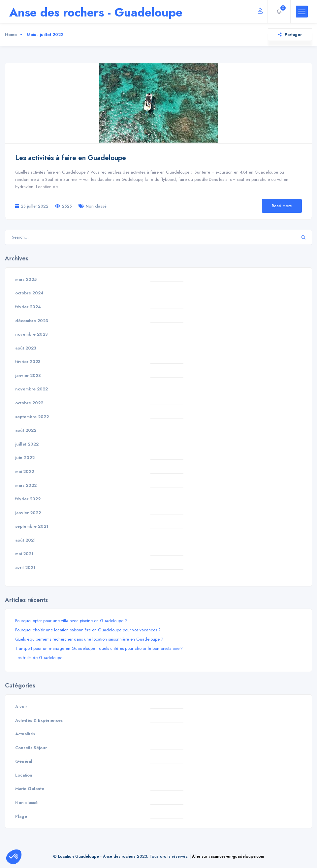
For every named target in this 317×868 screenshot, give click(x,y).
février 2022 (28, 499)
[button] (14, 857)
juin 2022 (25, 458)
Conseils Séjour (31, 748)
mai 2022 (25, 471)
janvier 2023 (28, 375)
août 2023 (26, 348)
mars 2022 (26, 485)
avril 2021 (25, 568)
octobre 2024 (29, 293)
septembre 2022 (32, 417)
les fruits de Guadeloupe (39, 658)
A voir (21, 706)
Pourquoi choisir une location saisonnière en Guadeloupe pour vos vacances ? (88, 630)
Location (24, 775)
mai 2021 (24, 554)
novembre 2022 (32, 389)
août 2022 (26, 430)
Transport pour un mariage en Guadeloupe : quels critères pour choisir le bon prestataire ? (99, 648)
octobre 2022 (29, 403)
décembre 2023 (32, 321)
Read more (282, 206)
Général (24, 761)
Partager (290, 34)
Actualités (25, 734)
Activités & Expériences (39, 720)
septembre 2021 (32, 526)
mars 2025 (26, 279)
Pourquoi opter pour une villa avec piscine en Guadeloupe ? (71, 621)
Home (11, 34)
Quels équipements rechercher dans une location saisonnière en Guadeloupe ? (89, 639)
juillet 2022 (27, 444)
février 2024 (28, 307)
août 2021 (25, 540)
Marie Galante (30, 789)
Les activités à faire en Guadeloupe (71, 158)
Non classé (96, 206)
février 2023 (28, 362)
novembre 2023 (32, 334)
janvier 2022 (28, 513)
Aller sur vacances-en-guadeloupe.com (228, 856)
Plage (21, 816)
